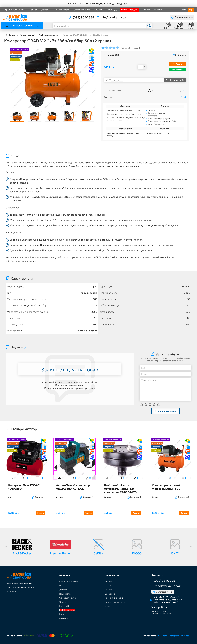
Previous (11, 116)
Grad (183, 97)
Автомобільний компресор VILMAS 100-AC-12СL (73, 487)
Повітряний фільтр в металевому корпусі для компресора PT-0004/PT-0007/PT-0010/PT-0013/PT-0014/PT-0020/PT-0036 (122, 489)
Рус (184, 10)
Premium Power (60, 553)
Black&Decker (22, 553)
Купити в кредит (178, 69)
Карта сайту (13, 591)
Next (93, 116)
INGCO (137, 553)
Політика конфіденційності (20, 587)
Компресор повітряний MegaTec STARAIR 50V (166, 487)
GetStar (99, 553)
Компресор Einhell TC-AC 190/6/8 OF (24, 487)
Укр (191, 10)
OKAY (175, 553)
